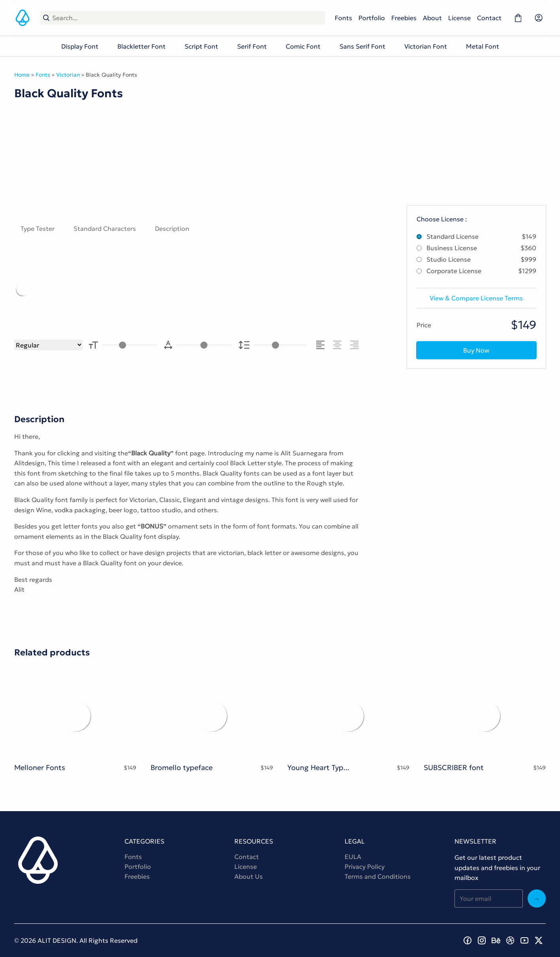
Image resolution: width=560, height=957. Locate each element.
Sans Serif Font (362, 46)
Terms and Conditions (378, 876)
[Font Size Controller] (129, 345)
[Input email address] (489, 898)
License (459, 18)
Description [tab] (172, 228)
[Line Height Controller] (280, 345)
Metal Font (483, 46)
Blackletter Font (141, 46)
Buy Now (476, 350)
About (432, 18)
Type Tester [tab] (38, 228)
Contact (489, 18)
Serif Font (252, 46)
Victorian (68, 75)
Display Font (80, 46)
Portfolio (372, 18)
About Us (249, 876)
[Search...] (187, 18)
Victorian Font (426, 46)
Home (22, 75)
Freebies (404, 18)
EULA (353, 857)
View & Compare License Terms (476, 298)
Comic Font (303, 46)
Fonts (343, 18)
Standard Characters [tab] (105, 228)
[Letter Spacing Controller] (204, 345)
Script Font (201, 46)
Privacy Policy (365, 866)
